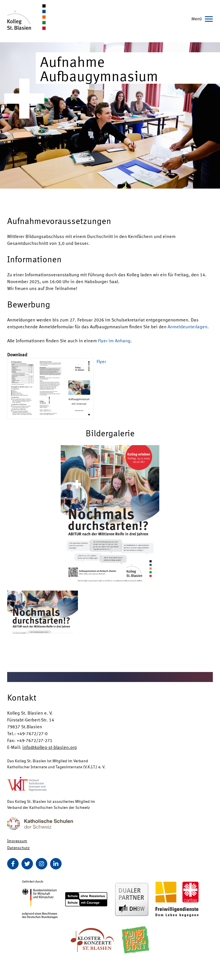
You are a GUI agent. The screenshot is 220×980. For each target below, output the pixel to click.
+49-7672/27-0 (32, 733)
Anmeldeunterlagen (187, 326)
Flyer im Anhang (114, 340)
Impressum (17, 841)
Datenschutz (18, 847)
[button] (110, 514)
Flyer (101, 361)
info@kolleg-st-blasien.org (50, 747)
